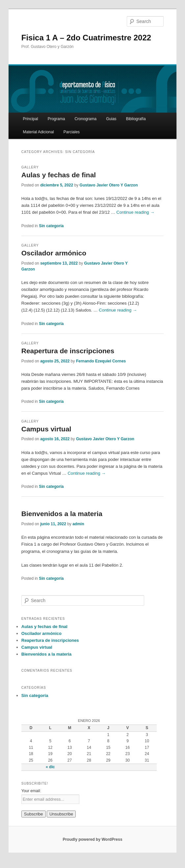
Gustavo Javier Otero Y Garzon (109, 185)
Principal (31, 119)
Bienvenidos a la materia (62, 514)
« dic (50, 767)
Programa (56, 119)
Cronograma (85, 119)
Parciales (72, 132)
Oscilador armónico (54, 253)
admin (78, 524)
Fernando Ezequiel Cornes (101, 361)
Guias (111, 119)
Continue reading (136, 212)
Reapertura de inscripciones (68, 351)
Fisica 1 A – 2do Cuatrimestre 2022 (86, 38)
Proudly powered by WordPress (92, 839)
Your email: (31, 791)
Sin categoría (51, 226)
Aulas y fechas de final (59, 175)
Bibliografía (136, 119)
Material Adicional (39, 132)
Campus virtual (46, 429)
